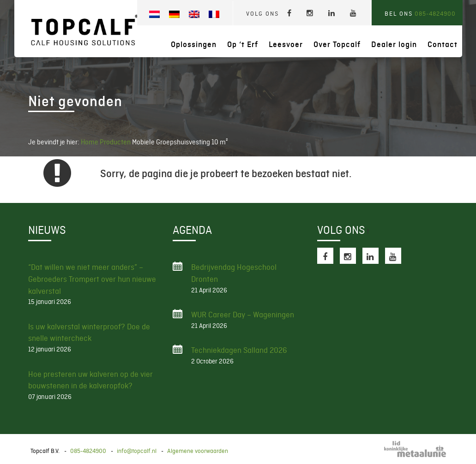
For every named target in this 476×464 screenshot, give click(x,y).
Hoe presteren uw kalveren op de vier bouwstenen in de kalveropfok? (90, 380)
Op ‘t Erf (243, 45)
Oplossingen (194, 45)
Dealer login (394, 45)
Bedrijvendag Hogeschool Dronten (234, 273)
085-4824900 (435, 14)
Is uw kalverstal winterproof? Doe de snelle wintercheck (89, 333)
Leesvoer (286, 45)
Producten (116, 142)
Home (90, 142)
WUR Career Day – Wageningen (243, 315)
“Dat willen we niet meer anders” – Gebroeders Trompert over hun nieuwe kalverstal (92, 279)
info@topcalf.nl (137, 451)
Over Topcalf (337, 45)
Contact (443, 45)
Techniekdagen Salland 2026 (239, 350)
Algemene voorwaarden (198, 451)
